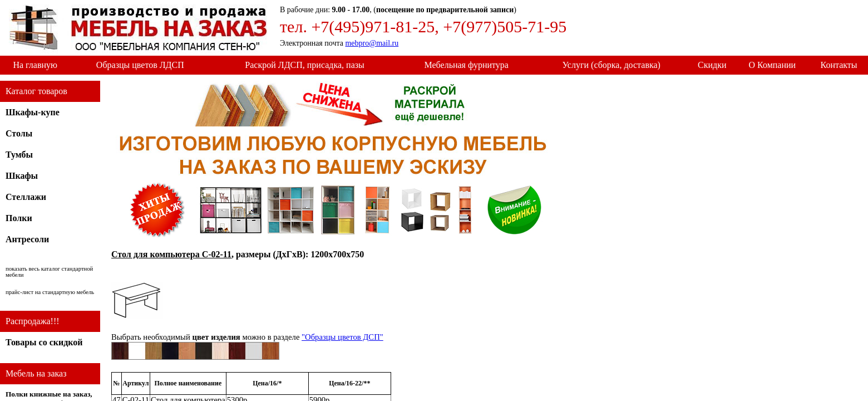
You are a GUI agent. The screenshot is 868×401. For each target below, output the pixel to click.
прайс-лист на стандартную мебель (50, 292)
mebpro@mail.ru (372, 43)
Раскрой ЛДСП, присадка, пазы (304, 65)
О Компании (773, 65)
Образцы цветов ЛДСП (140, 65)
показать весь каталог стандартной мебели (49, 272)
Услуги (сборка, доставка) (611, 65)
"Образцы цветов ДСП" (342, 337)
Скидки (712, 65)
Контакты (839, 65)
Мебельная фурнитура (467, 65)
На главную (35, 65)
